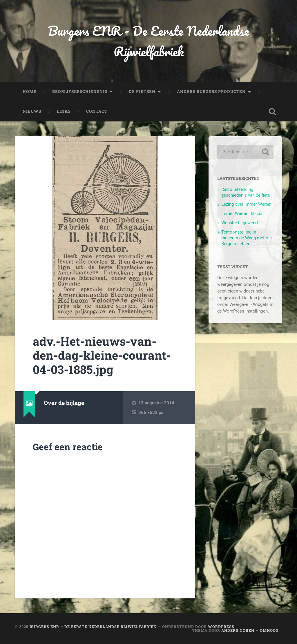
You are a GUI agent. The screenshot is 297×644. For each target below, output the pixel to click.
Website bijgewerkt (240, 223)
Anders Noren (238, 630)
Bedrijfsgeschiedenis (80, 92)
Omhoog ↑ (271, 630)
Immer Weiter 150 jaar (243, 214)
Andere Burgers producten (211, 92)
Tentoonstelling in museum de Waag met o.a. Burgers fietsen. (247, 238)
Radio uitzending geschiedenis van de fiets (246, 192)
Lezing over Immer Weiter (246, 204)
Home (30, 92)
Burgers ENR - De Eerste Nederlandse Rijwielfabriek (148, 41)
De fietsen (142, 92)
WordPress (221, 627)
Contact (97, 111)
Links (64, 111)
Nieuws (32, 111)
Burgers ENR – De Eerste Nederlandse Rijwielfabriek (93, 627)
